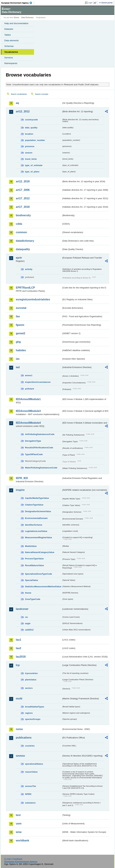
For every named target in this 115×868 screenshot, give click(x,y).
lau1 (18, 640)
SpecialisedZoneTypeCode (38, 574)
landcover (22, 609)
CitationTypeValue (34, 505)
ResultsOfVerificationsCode (39, 448)
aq (17, 103)
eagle (28, 623)
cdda (19, 224)
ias (18, 359)
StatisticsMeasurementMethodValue (43, 587)
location (29, 134)
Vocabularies (11, 52)
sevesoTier (31, 786)
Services (9, 58)
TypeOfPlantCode (34, 454)
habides (21, 350)
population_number (35, 140)
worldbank (22, 840)
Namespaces (11, 63)
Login (90, 3)
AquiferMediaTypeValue (37, 498)
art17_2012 (23, 198)
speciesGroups (33, 719)
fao (18, 316)
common (21, 232)
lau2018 (21, 657)
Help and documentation (16, 23)
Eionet (17, 18)
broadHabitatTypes (35, 707)
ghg (18, 342)
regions (29, 713)
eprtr (19, 258)
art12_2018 (23, 181)
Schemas (9, 46)
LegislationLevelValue (36, 531)
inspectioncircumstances (38, 382)
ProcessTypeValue (34, 559)
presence (30, 146)
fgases (20, 325)
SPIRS (28, 794)
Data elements (11, 40)
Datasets (9, 29)
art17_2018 (23, 207)
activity (29, 269)
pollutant (29, 389)
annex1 (29, 375)
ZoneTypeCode (33, 599)
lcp (18, 665)
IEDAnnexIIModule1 (28, 399)
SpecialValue (31, 580)
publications (24, 738)
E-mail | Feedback (13, 859)
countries (30, 746)
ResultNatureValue (34, 565)
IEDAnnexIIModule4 (28, 423)
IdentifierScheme (34, 525)
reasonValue (31, 772)
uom (19, 824)
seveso (20, 756)
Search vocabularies (19, 94)
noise (19, 729)
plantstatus (31, 680)
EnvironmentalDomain (36, 518)
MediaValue (31, 546)
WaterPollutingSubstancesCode (41, 468)
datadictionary (25, 241)
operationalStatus (34, 764)
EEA (18, 3)
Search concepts (42, 94)
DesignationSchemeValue (38, 511)
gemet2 (20, 333)
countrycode (31, 120)
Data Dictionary (27, 18)
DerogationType (33, 441)
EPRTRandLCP (25, 288)
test (18, 815)
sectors (29, 688)
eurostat (21, 308)
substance (30, 803)
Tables (8, 35)
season (29, 153)
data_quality (31, 128)
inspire (20, 490)
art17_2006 (23, 190)
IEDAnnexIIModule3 (28, 411)
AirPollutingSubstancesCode (40, 434)
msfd (19, 699)
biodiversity (23, 215)
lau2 (18, 648)
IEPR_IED (22, 478)
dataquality (23, 249)
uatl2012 (29, 630)
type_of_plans (32, 172)
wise (19, 832)
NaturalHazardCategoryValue (40, 552)
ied (18, 367)
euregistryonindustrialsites (33, 299)
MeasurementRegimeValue (38, 537)
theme (28, 593)
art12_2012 (23, 111)
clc (26, 617)
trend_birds (31, 159)
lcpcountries (31, 673)
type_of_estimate (34, 165)
